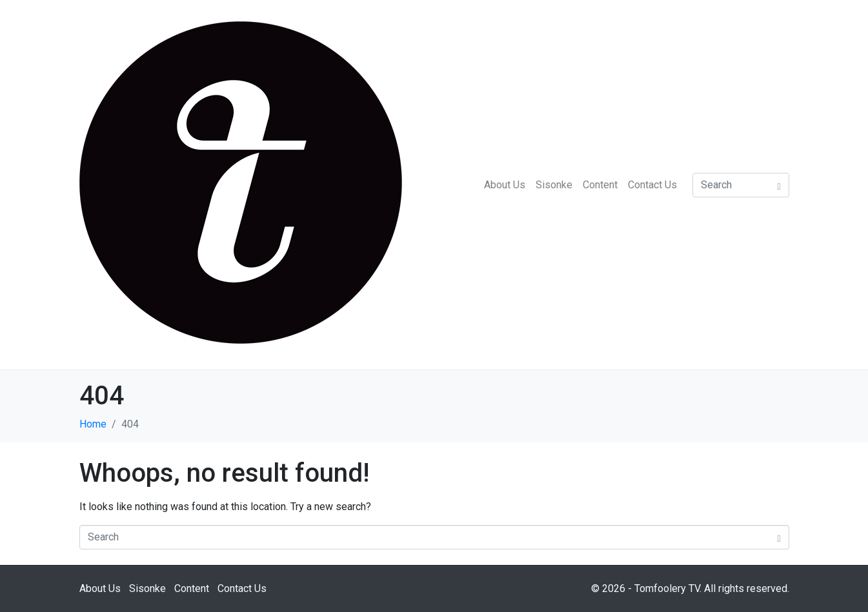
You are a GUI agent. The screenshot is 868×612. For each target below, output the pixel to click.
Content (600, 185)
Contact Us (652, 185)
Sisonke (554, 185)
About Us (505, 185)
